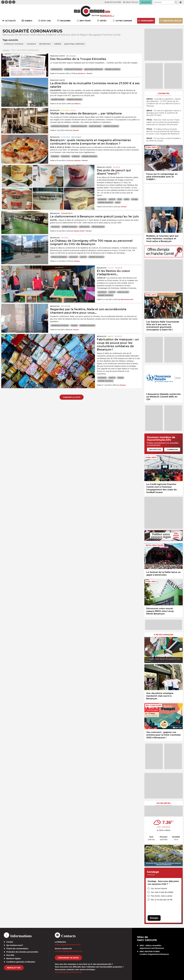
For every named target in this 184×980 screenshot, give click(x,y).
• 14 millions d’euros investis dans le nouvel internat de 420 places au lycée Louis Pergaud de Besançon (163, 131)
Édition (96, 15)
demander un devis (68, 958)
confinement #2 (57, 69)
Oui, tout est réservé (159, 888)
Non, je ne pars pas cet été (162, 900)
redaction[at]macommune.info (68, 945)
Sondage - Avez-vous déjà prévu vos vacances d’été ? (163, 883)
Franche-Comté (57, 56)
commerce (55, 156)
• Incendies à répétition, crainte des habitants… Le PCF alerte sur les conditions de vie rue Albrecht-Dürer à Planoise (163, 102)
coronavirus (32, 44)
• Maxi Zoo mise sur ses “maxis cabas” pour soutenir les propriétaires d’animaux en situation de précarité (163, 122)
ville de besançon (98, 227)
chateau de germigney (59, 257)
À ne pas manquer (164, 635)
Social (73, 111)
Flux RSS (10, 955)
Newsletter (14, 968)
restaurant (76, 156)
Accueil (6, 50)
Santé (110, 336)
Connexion (172, 449)
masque (121, 378)
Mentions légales (14, 959)
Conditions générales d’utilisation (21, 962)
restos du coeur (123, 292)
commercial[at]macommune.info (69, 951)
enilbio (127, 199)
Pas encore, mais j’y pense (162, 896)
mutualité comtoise (58, 100)
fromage (135, 199)
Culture (65, 111)
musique (74, 326)
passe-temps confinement (76, 44)
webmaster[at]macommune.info (68, 972)
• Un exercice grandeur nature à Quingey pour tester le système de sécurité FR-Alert (163, 113)
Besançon (55, 111)
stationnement (84, 227)
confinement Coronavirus (14, 44)
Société (116, 167)
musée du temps (95, 126)
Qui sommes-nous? (15, 945)
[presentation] (146, 649)
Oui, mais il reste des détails (162, 892)
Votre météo (164, 803)
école (120, 199)
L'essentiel (164, 93)
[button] (176, 2)
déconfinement (46, 44)
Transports (67, 214)
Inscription (155, 449)
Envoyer (154, 918)
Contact (10, 942)
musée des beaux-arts (79, 126)
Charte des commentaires (17, 949)
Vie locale (71, 56)
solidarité (59, 44)
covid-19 (112, 199)
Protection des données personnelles (22, 952)
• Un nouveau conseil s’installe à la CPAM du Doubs (163, 139)
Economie (65, 137)
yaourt (118, 203)
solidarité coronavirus (113, 69)
